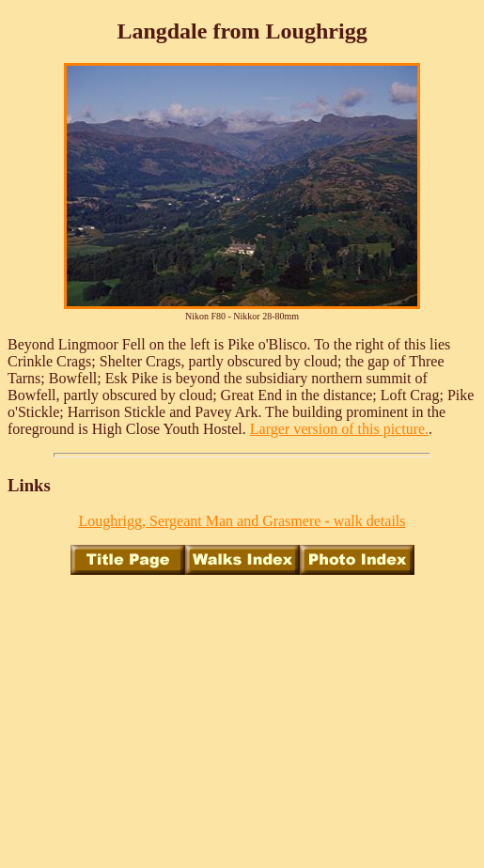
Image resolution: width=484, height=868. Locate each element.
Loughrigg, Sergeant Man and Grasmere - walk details (242, 521)
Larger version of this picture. (339, 429)
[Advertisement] (246, 721)
